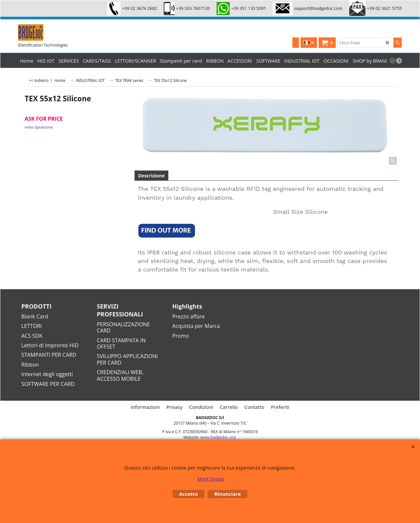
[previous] (392, 61)
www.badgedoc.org (218, 437)
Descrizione (151, 176)
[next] (399, 61)
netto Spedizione (39, 127)
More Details (211, 479)
